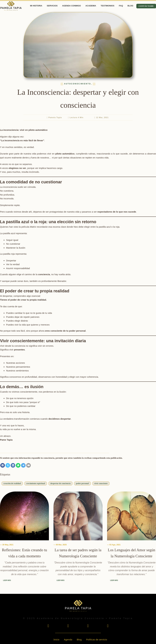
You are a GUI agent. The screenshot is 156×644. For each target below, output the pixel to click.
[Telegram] (23, 465)
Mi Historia (36, 6)
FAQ (121, 6)
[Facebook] (3, 465)
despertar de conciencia (60, 483)
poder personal (82, 483)
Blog (130, 6)
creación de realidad (12, 483)
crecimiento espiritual (36, 483)
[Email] (28, 465)
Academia (91, 6)
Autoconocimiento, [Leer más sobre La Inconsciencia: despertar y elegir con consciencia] (78, 84)
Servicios (52, 6)
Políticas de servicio (97, 639)
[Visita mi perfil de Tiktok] (88, 626)
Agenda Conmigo (72, 6)
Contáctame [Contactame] (146, 6)
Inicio (56, 639)
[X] (8, 465)
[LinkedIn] (13, 465)
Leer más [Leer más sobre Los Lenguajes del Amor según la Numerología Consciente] (114, 580)
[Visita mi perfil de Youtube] (68, 626)
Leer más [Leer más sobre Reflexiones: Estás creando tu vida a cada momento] (7, 580)
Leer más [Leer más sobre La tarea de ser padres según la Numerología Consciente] (60, 580)
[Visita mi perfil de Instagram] (48, 626)
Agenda (68, 639)
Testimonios (108, 6)
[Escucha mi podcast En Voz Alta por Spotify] (108, 626)
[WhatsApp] (18, 465)
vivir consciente (101, 483)
